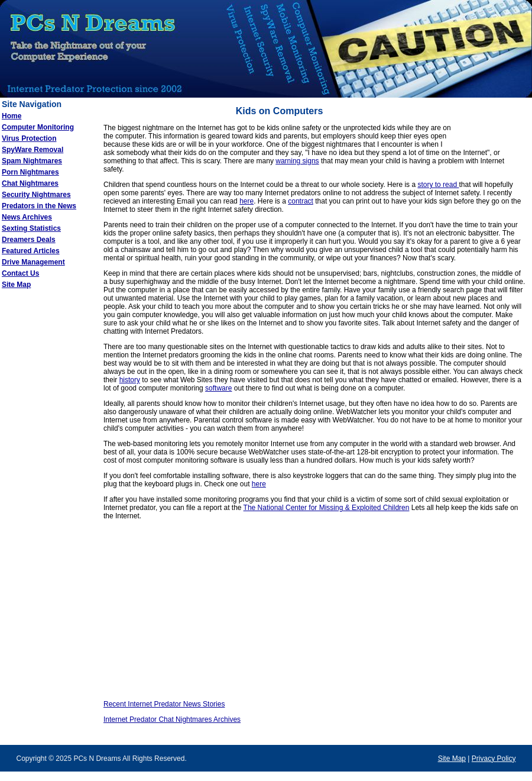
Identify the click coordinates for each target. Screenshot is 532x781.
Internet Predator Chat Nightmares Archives (172, 719)
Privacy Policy (494, 759)
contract (301, 201)
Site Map (452, 759)
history (130, 380)
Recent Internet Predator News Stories (164, 704)
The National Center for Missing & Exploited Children (327, 508)
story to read (438, 185)
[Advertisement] (47, 485)
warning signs (297, 161)
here (246, 201)
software (218, 388)
